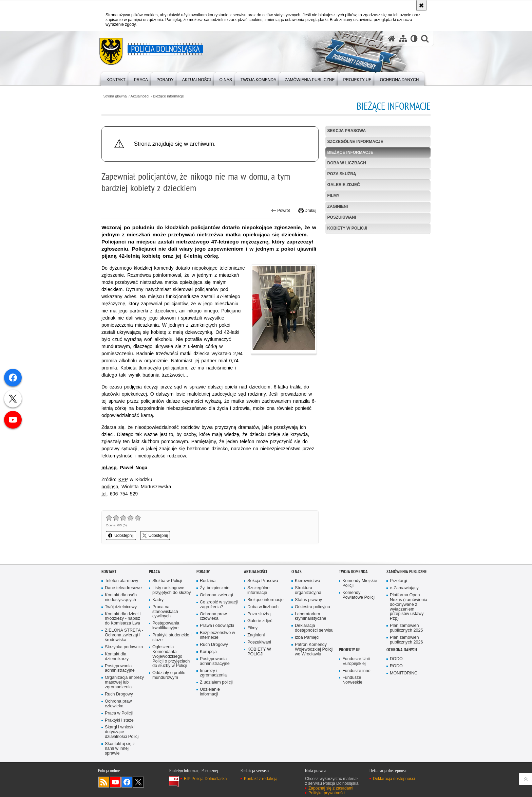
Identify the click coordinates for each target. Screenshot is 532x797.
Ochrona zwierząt (216, 595)
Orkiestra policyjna (312, 607)
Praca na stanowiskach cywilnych (165, 612)
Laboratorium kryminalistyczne (311, 617)
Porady (203, 572)
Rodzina (208, 581)
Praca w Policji (119, 713)
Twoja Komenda (353, 572)
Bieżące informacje (168, 96)
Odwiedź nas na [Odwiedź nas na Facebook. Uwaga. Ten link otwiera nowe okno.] (127, 782)
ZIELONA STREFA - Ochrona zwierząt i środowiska (124, 635)
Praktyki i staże (119, 720)
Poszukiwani (342, 217)
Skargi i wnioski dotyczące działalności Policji (122, 732)
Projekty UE (350, 650)
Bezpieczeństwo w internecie (217, 635)
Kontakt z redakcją (261, 779)
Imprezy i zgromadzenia (213, 673)
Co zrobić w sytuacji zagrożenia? (219, 605)
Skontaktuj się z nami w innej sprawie (120, 749)
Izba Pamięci (307, 638)
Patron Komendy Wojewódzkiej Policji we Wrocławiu (314, 649)
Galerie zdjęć (344, 185)
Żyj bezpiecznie (215, 588)
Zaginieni (338, 206)
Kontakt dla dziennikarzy (117, 657)
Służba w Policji (167, 581)
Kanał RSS (104, 782)
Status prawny (308, 600)
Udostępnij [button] (121, 536)
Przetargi (398, 581)
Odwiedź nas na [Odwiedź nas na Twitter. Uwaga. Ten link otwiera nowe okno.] (138, 782)
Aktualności (140, 96)
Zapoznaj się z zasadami (331, 788)
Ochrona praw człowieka (118, 704)
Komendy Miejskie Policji (360, 583)
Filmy (334, 196)
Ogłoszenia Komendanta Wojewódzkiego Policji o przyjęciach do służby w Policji (171, 657)
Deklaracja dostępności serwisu (314, 628)
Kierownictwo (307, 581)
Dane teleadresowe (123, 588)
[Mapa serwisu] (403, 39)
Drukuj (307, 211)
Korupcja (208, 652)
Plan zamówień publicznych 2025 (406, 628)
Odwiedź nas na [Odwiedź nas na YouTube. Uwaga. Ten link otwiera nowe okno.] (115, 782)
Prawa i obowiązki (217, 626)
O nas (297, 572)
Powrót (281, 211)
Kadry (158, 600)
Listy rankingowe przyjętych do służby (172, 590)
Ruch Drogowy (119, 694)
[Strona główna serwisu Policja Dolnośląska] (392, 39)
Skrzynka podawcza (124, 647)
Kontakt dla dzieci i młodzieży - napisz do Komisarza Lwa (123, 619)
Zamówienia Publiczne (407, 572)
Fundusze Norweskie (352, 680)
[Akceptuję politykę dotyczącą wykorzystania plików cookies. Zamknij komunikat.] (421, 5)
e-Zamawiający (404, 588)
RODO (396, 666)
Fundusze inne (356, 671)
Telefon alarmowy (121, 581)
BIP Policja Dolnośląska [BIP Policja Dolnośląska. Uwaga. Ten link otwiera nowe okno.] (205, 779)
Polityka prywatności (327, 793)
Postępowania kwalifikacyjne (166, 626)
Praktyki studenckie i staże (172, 638)
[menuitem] (116, 78)
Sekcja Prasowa (347, 131)
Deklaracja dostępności (394, 779)
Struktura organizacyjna (308, 590)
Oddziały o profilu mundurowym (169, 675)
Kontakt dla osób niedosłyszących (121, 597)
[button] (425, 39)
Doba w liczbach (347, 163)
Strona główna (115, 96)
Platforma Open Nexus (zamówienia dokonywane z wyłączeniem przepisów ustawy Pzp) (408, 607)
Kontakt (109, 572)
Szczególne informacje (355, 142)
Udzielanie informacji (210, 692)
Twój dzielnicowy (121, 607)
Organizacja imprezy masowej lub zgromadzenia (124, 682)
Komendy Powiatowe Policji (359, 595)
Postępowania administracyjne (120, 668)
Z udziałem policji (216, 682)
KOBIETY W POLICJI (347, 228)
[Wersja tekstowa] (414, 39)
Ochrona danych (402, 650)
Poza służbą (342, 174)
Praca (155, 572)
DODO (396, 659)
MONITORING (404, 673)
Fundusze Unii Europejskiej (356, 661)
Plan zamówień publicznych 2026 (406, 640)
